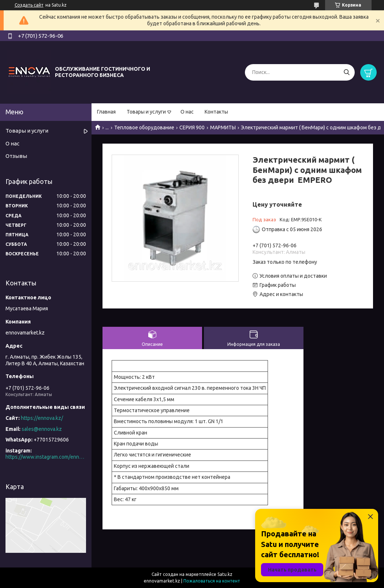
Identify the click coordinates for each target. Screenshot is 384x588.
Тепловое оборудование (144, 127)
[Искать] (346, 72)
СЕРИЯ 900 (192, 127)
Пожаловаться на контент (212, 581)
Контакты (216, 112)
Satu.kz (225, 574)
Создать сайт (29, 5)
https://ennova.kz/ (42, 418)
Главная (106, 112)
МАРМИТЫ (223, 127)
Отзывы (16, 156)
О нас (187, 112)
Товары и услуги (146, 112)
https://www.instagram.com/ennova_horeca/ (46, 457)
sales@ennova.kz (42, 429)
